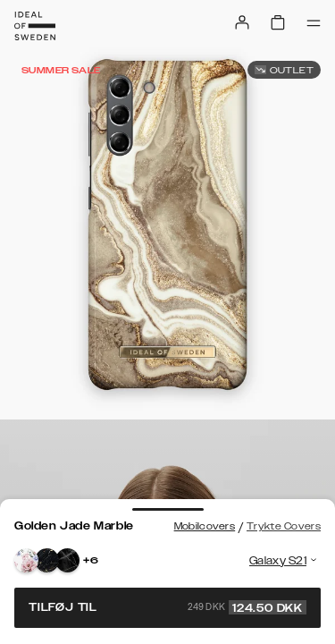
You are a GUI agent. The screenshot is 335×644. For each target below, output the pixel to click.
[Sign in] (242, 22)
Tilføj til (167, 607)
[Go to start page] (35, 26)
